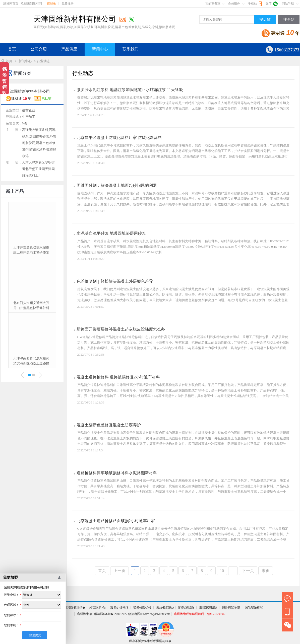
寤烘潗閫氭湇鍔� (73, 608)
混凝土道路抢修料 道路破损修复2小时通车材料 (118, 377)
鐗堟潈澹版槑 (208, 608)
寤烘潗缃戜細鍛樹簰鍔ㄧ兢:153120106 (199, 614)
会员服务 (234, 4)
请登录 (51, 4)
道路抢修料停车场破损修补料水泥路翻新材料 (117, 473)
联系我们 (131, 49)
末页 (266, 571)
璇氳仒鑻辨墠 (119, 608)
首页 (12, 49)
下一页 (248, 571)
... (233, 571)
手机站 (253, 4)
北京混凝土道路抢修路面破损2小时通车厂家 (116, 521)
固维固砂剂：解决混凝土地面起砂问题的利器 (117, 185)
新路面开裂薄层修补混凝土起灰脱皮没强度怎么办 (121, 329)
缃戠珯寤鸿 (97, 608)
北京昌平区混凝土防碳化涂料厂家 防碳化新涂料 (119, 138)
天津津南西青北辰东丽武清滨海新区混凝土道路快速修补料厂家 (31, 361)
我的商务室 (213, 4)
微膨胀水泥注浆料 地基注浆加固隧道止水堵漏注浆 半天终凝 (130, 90)
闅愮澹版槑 (186, 608)
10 (222, 571)
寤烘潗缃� (85, 614)
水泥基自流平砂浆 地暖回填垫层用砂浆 (111, 233)
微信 (269, 4)
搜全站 (289, 20)
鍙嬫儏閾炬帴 (142, 608)
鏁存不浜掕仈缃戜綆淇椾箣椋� (150, 641)
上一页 (119, 571)
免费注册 (68, 4)
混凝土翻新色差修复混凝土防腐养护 (109, 425)
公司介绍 (39, 49)
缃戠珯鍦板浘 (254, 608)
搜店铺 (265, 20)
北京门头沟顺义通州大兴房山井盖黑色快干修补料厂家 (31, 306)
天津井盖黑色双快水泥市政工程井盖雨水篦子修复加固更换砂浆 (31, 250)
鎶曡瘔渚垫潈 (231, 608)
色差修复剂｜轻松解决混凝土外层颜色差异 (115, 281)
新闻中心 (100, 49)
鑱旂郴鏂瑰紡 (165, 608)
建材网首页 (11, 4)
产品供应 (69, 49)
